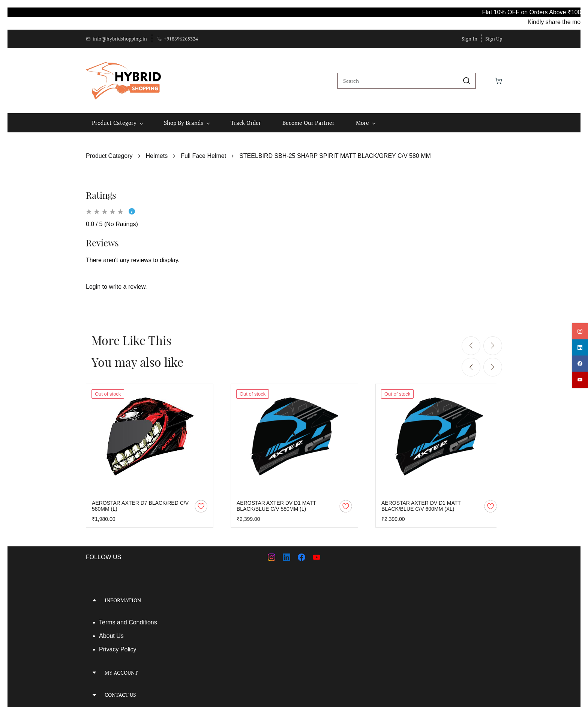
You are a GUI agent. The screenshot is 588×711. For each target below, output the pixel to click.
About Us (111, 632)
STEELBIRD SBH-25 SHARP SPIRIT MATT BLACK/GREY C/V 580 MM (335, 152)
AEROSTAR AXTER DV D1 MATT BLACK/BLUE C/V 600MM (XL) (421, 502)
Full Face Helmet (203, 152)
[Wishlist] (486, 79)
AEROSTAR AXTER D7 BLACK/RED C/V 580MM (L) (140, 502)
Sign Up (494, 39)
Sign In (469, 39)
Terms (108, 619)
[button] (187, 596)
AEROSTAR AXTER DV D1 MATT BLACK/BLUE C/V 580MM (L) (276, 502)
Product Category (109, 152)
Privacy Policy (118, 646)
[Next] (493, 342)
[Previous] (471, 342)
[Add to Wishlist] (201, 502)
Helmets (157, 152)
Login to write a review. (116, 283)
